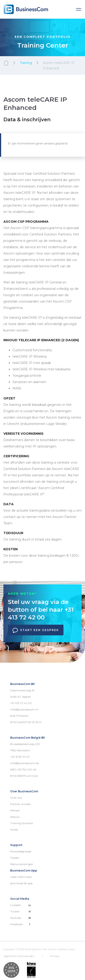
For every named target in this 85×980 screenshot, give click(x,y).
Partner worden (21, 804)
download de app (21, 883)
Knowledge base (21, 851)
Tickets (15, 858)
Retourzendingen (22, 864)
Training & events (22, 823)
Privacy (55, 956)
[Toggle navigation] (79, 9)
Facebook (21, 924)
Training (26, 63)
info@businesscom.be (24, 763)
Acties (14, 830)
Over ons (16, 798)
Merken (15, 810)
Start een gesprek (36, 630)
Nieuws (15, 817)
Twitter (21, 911)
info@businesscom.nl (24, 709)
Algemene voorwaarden (19, 956)
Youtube (21, 918)
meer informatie (21, 877)
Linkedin (21, 905)
